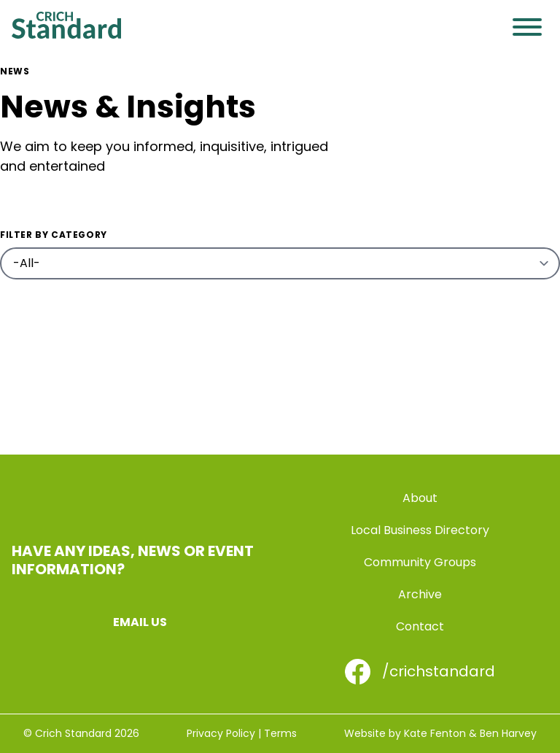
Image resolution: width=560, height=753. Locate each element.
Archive (420, 594)
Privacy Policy (221, 733)
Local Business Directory (420, 530)
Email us (140, 622)
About (420, 498)
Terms (280, 733)
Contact (420, 626)
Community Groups (420, 562)
